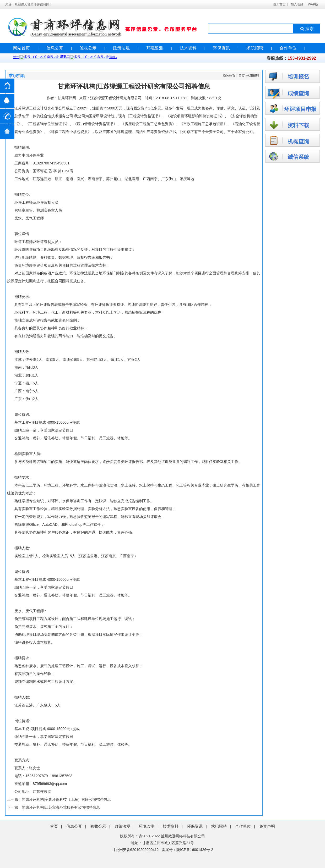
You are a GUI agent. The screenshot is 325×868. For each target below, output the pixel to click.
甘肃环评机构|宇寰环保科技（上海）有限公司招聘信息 (66, 799)
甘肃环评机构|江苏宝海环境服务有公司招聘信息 (61, 807)
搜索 (307, 29)
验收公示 (88, 48)
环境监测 (155, 48)
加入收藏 (297, 4)
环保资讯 (221, 48)
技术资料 (188, 48)
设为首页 (279, 4)
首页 (242, 76)
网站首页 (21, 48)
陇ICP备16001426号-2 (195, 850)
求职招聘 (255, 48)
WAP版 (313, 4)
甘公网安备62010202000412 (135, 850)
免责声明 (267, 826)
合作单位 (288, 48)
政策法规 (121, 48)
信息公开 (55, 48)
